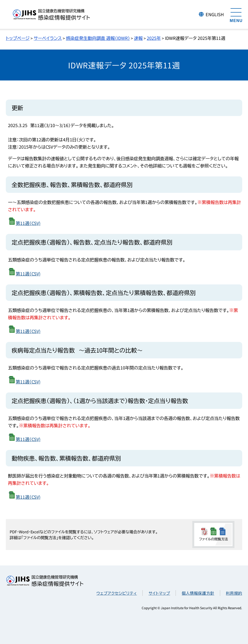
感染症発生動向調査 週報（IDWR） (98, 38)
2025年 (154, 38)
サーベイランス (48, 38)
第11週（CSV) (28, 223)
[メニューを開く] (236, 14)
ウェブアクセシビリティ (117, 593)
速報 (138, 38)
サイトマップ (159, 593)
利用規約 (234, 593)
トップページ (18, 38)
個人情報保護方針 (198, 593)
